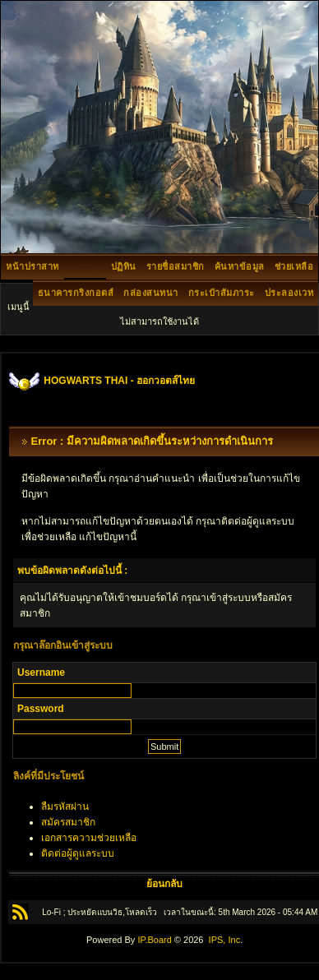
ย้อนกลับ (164, 884)
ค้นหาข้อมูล (240, 266)
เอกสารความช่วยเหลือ (89, 838)
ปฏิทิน (124, 266)
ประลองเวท (289, 293)
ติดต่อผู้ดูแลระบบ (78, 853)
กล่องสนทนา (151, 293)
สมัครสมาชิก (68, 822)
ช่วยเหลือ (294, 266)
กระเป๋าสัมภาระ (222, 293)
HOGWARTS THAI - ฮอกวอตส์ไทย (119, 381)
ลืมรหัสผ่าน (65, 807)
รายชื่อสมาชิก (176, 266)
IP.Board (154, 940)
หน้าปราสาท (32, 266)
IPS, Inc (225, 940)
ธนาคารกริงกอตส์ (76, 293)
